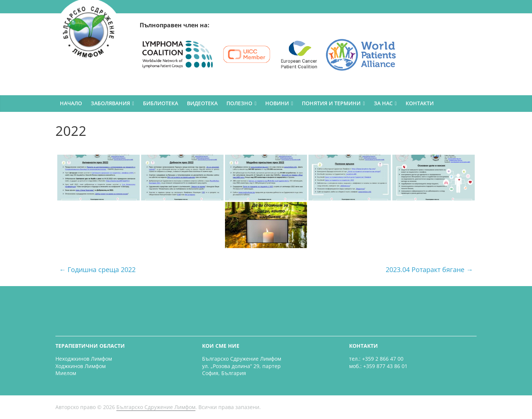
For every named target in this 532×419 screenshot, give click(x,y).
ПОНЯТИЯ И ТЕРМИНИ (331, 103)
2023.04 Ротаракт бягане (429, 269)
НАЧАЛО (71, 103)
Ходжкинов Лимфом (81, 366)
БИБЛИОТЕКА (161, 103)
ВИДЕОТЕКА (202, 103)
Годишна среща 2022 (97, 269)
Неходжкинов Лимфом (84, 359)
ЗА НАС (383, 103)
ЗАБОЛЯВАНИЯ (110, 103)
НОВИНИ (277, 103)
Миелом (66, 373)
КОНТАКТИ (420, 103)
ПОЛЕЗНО (239, 103)
